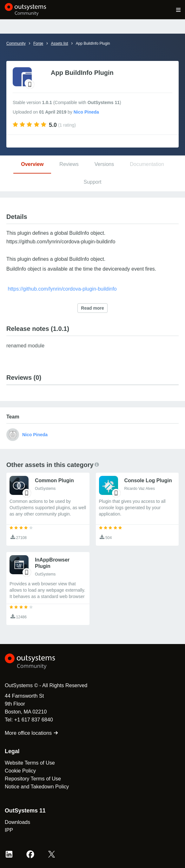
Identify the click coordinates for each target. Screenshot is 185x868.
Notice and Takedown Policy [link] (37, 786)
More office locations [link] (32, 733)
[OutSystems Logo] (40, 661)
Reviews (69, 164)
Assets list (59, 43)
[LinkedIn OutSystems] (9, 854)
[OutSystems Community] (26, 10)
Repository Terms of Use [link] (33, 779)
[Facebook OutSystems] (30, 854)
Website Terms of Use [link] (30, 763)
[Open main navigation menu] (178, 10)
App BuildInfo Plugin (93, 43)
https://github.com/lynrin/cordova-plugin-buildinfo (62, 289)
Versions (104, 164)
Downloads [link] (17, 822)
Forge (38, 43)
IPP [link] (9, 830)
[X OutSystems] (52, 854)
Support (92, 182)
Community (16, 43)
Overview (32, 164)
